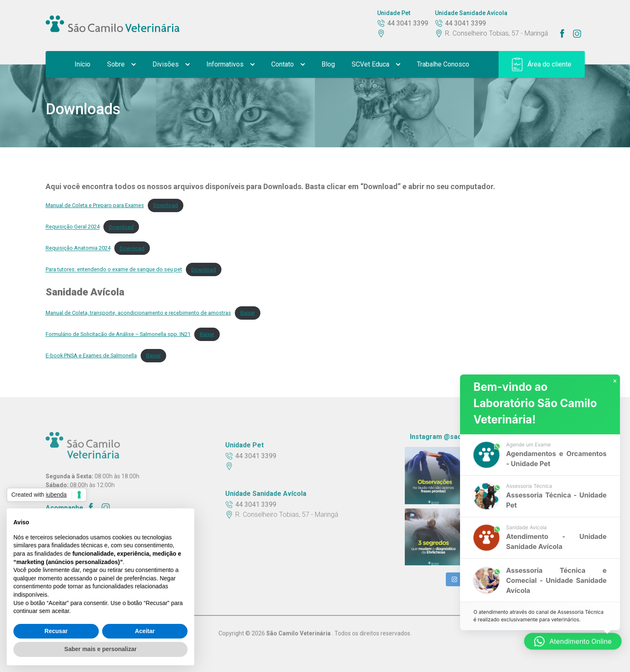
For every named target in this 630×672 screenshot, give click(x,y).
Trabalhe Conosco (443, 64)
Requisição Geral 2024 (73, 227)
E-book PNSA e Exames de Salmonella (91, 355)
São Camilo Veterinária (299, 632)
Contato (288, 64)
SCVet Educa (376, 64)
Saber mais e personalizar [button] (101, 649)
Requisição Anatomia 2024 (78, 248)
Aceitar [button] (145, 631)
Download (166, 205)
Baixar (248, 313)
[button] (540, 457)
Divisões (171, 64)
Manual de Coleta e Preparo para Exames (95, 205)
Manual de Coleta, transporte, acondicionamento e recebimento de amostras (138, 313)
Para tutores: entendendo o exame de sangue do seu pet (114, 270)
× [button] (615, 382)
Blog (328, 64)
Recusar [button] (56, 631)
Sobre (121, 64)
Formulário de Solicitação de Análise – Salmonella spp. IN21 (118, 334)
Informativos (230, 64)
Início (82, 64)
